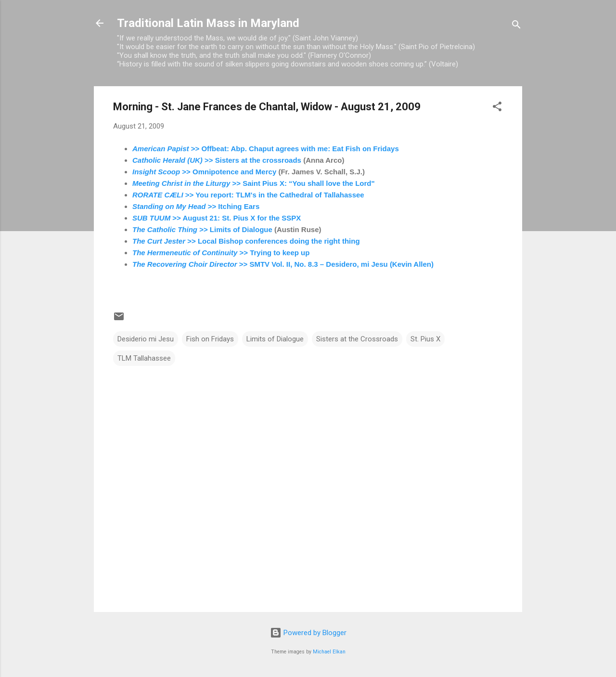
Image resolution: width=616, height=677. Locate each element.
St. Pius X (425, 339)
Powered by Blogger (308, 633)
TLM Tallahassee (144, 358)
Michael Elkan (329, 652)
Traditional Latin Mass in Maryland (208, 23)
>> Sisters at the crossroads (217, 160)
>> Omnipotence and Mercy (204, 172)
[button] (497, 108)
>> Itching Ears (196, 206)
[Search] (516, 26)
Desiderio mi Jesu (146, 339)
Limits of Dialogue (275, 339)
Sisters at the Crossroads (357, 339)
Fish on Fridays (210, 339)
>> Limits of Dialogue (202, 229)
